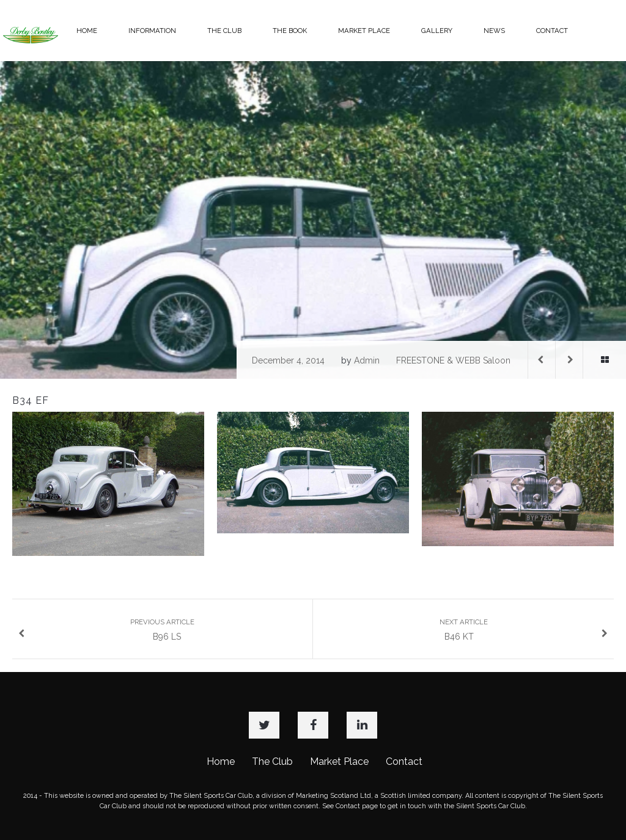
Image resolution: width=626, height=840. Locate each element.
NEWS (494, 31)
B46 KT (524, 630)
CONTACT (552, 31)
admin (367, 360)
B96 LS (106, 630)
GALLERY (437, 31)
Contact (404, 761)
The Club (272, 761)
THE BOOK (290, 31)
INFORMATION (152, 31)
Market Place (339, 761)
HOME (87, 31)
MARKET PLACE (364, 31)
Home (221, 761)
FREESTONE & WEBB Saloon (453, 360)
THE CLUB (224, 31)
